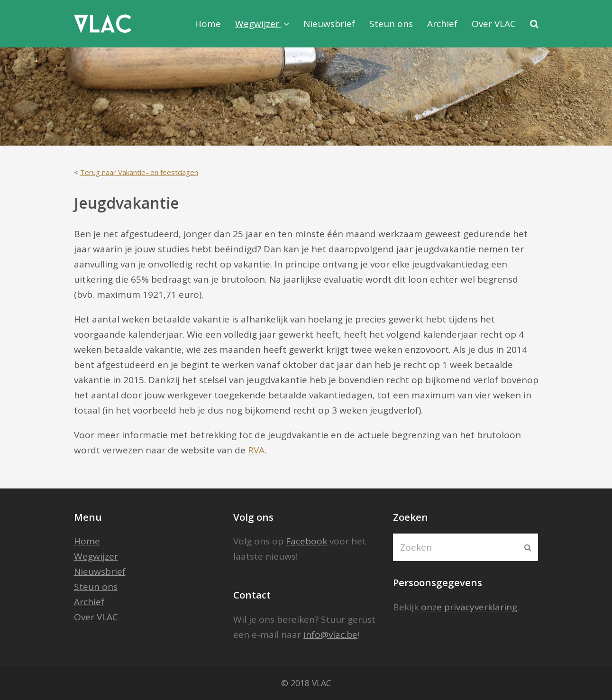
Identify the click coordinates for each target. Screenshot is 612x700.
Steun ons (96, 587)
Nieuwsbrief (100, 571)
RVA (256, 450)
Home (87, 541)
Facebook (306, 541)
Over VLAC (96, 617)
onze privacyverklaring (469, 607)
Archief (89, 602)
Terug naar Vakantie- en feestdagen (139, 172)
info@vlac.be (330, 635)
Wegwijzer (96, 556)
